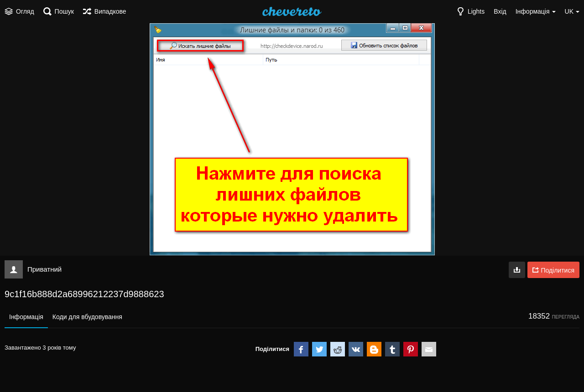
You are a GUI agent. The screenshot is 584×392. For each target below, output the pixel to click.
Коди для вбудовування (87, 317)
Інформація (26, 317)
